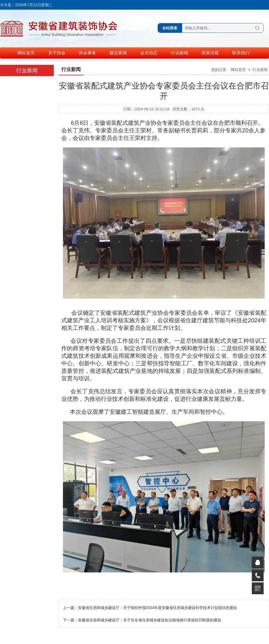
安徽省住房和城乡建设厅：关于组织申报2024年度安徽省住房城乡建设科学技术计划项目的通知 (157, 608)
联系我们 (241, 53)
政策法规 (210, 53)
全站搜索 (170, 28)
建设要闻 (118, 53)
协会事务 (87, 53)
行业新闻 (179, 53)
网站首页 (26, 53)
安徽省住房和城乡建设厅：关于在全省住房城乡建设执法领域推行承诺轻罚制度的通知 (150, 620)
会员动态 (149, 53)
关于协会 (57, 53)
